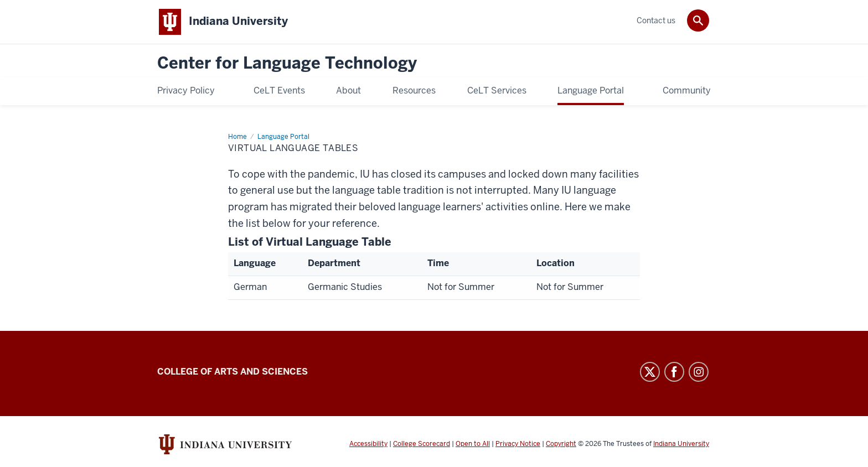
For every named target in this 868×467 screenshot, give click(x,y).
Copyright (561, 444)
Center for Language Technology (287, 63)
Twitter (650, 372)
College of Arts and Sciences (232, 372)
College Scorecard (422, 444)
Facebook (674, 372)
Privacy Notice (518, 444)
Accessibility (368, 444)
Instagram (699, 372)
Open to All (473, 444)
